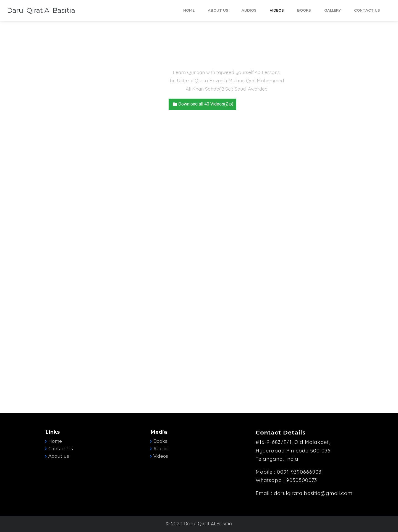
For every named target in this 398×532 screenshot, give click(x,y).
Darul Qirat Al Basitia (41, 10)
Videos (161, 456)
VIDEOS (277, 10)
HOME (189, 10)
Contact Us (367, 10)
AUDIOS (249, 10)
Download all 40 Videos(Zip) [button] (202, 104)
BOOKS (304, 10)
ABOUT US (218, 10)
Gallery (332, 10)
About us (59, 456)
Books (160, 441)
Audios (161, 449)
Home (55, 441)
